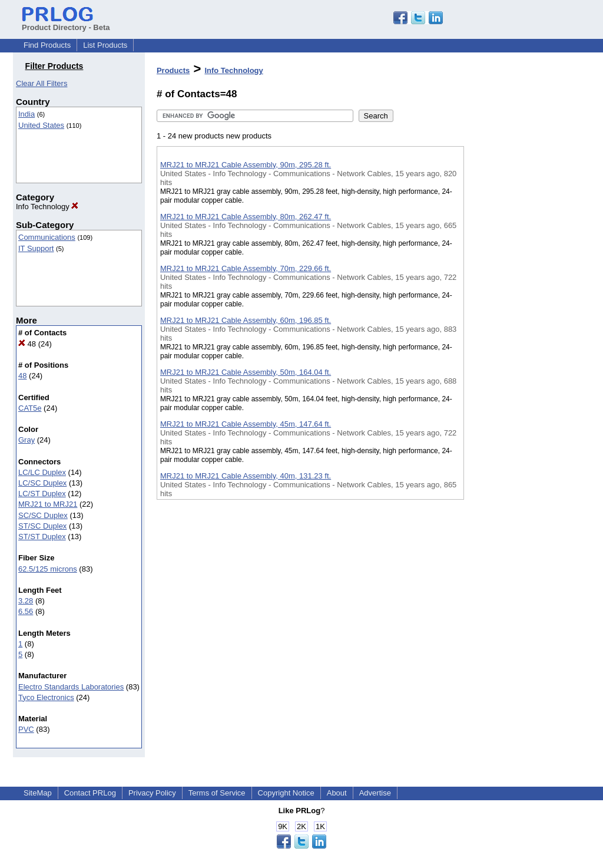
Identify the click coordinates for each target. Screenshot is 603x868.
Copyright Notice (286, 793)
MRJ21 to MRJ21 (48, 504)
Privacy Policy (152, 793)
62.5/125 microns (48, 569)
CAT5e (30, 408)
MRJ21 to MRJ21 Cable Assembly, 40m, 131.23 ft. (246, 476)
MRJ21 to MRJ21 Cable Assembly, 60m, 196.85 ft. (246, 320)
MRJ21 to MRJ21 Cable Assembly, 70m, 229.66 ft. (246, 268)
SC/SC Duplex (43, 515)
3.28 (26, 601)
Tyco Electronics (46, 697)
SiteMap (38, 793)
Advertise (375, 793)
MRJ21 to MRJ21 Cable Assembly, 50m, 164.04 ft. (246, 372)
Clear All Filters (42, 83)
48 (27, 344)
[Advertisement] (523, 306)
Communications (47, 237)
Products (173, 70)
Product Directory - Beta (66, 23)
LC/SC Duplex (42, 483)
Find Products (47, 45)
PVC (26, 729)
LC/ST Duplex (42, 494)
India (26, 114)
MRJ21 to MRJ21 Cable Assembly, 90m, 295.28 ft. (246, 165)
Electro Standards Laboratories (71, 687)
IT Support (36, 248)
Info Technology (47, 207)
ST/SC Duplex (42, 526)
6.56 (26, 611)
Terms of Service (217, 793)
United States (41, 125)
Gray (26, 440)
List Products (105, 45)
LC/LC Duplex (42, 472)
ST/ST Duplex (42, 537)
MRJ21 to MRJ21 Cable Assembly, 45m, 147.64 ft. (246, 424)
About (337, 793)
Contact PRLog (90, 793)
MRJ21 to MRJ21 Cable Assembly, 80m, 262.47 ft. (246, 217)
